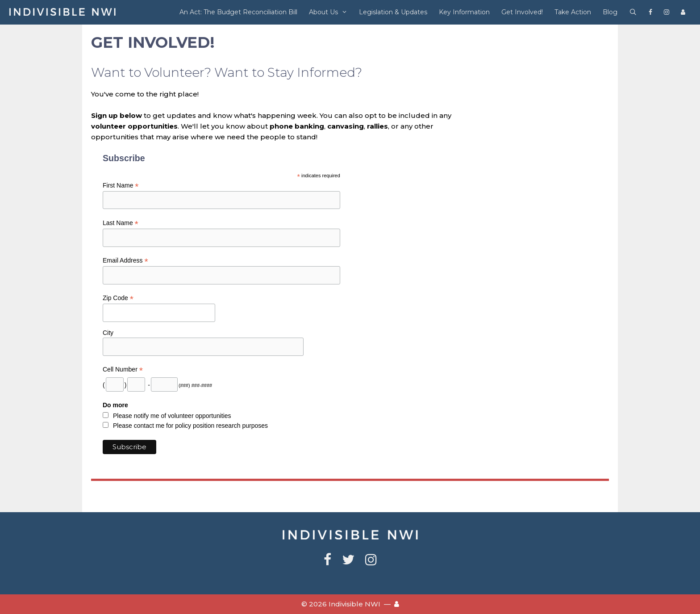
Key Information (464, 12)
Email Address (125, 261)
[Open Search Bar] (633, 12)
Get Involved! (522, 12)
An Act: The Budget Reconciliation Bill (238, 12)
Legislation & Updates (393, 12)
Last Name (121, 223)
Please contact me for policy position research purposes (190, 426)
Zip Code (118, 298)
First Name (121, 186)
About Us (331, 12)
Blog (610, 12)
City (108, 333)
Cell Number (123, 370)
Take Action (573, 12)
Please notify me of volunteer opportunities (172, 416)
